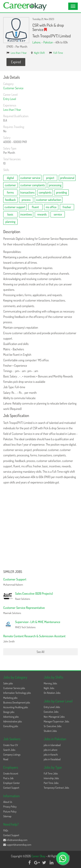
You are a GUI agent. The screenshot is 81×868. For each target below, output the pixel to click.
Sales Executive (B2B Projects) (34, 593)
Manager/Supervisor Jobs (57, 721)
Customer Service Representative (24, 608)
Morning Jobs (51, 683)
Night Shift (39, 53)
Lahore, (37, 42)
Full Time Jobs (51, 773)
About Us (8, 802)
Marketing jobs (10, 698)
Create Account (11, 773)
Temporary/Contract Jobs (57, 788)
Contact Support (11, 788)
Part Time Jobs (51, 783)
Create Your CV (11, 745)
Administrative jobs (13, 721)
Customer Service (13, 88)
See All (41, 652)
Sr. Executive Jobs (53, 726)
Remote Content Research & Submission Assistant (34, 636)
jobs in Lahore (51, 750)
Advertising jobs (11, 717)
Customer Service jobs (14, 688)
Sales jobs (8, 683)
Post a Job (8, 778)
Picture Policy (10, 812)
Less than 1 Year (19, 53)
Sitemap (7, 816)
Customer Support (15, 579)
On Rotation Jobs (52, 693)
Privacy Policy (10, 807)
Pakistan (48, 42)
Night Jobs (49, 688)
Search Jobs (9, 750)
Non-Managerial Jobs (54, 717)
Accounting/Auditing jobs (16, 707)
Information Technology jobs (17, 693)
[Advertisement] (40, 527)
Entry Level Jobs (52, 707)
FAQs (6, 830)
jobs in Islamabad (52, 745)
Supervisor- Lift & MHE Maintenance (38, 622)
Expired (16, 62)
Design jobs (9, 712)
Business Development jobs (17, 703)
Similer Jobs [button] (13, 572)
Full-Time (58, 53)
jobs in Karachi (51, 755)
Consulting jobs (11, 726)
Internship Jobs (51, 778)
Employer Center (12, 783)
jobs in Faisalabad (52, 759)
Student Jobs (50, 731)
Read (6, 759)
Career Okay (39, 856)
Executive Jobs (51, 712)
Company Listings (12, 755)
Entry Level (10, 99)
